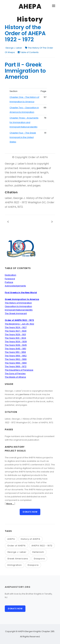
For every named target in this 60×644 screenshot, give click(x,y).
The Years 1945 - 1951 (15, 349)
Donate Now (30, 512)
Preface (9, 282)
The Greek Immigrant (16, 313)
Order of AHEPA (16, 546)
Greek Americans (18, 559)
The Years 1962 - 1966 (16, 359)
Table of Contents (28, 52)
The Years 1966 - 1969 (16, 363)
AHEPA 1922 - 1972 (42, 546)
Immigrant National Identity (19, 310)
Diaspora (39, 559)
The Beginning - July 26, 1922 (19, 324)
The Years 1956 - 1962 (16, 356)
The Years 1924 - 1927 (16, 327)
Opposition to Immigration (18, 306)
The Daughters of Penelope (19, 370)
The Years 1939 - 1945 (16, 345)
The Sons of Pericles (15, 373)
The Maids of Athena (15, 377)
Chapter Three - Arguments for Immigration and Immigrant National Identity (24, 122)
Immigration (15, 565)
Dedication (10, 275)
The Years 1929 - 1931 (15, 334)
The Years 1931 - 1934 (15, 338)
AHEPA (11, 539)
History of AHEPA (30, 539)
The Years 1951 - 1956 (15, 352)
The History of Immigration (18, 303)
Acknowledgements (15, 286)
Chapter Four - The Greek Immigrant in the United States (23, 137)
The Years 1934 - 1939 (16, 342)
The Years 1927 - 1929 (16, 331)
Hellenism (38, 552)
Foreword (10, 279)
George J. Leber (14, 48)
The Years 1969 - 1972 (16, 366)
